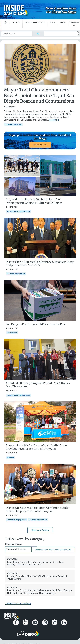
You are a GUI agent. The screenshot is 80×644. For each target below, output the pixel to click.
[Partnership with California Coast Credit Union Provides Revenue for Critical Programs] (40, 421)
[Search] (18, 33)
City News (17, 22)
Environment (12, 332)
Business (10, 457)
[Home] (6, 23)
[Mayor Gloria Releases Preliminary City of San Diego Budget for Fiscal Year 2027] (40, 237)
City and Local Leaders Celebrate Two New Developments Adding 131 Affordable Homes (34, 201)
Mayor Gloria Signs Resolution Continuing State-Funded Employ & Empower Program (38, 509)
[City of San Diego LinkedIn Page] (62, 622)
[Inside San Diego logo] (17, 10)
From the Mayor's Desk (35, 22)
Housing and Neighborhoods (18, 211)
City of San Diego (62, 11)
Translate (73, 23)
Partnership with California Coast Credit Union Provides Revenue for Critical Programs (36, 447)
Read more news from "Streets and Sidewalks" (53, 549)
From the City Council (13, 124)
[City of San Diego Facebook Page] (18, 622)
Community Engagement (17, 519)
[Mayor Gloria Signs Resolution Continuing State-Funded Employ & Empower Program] (40, 483)
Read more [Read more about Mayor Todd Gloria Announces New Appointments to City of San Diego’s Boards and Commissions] (54, 119)
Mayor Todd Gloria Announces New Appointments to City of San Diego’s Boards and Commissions (39, 95)
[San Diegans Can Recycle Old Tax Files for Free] (40, 300)
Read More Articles (40, 530)
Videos (52, 22)
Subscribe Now (40, 144)
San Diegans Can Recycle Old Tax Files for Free (36, 324)
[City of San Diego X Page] (27, 622)
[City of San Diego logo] (28, 632)
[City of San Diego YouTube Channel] (36, 622)
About (62, 22)
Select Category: (13, 544)
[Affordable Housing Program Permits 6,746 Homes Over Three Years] (40, 359)
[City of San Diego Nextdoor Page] (53, 622)
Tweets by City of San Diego (18, 603)
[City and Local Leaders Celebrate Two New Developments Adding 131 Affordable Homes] (40, 175)
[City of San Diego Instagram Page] (44, 622)
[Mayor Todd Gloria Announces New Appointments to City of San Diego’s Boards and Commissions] (40, 64)
